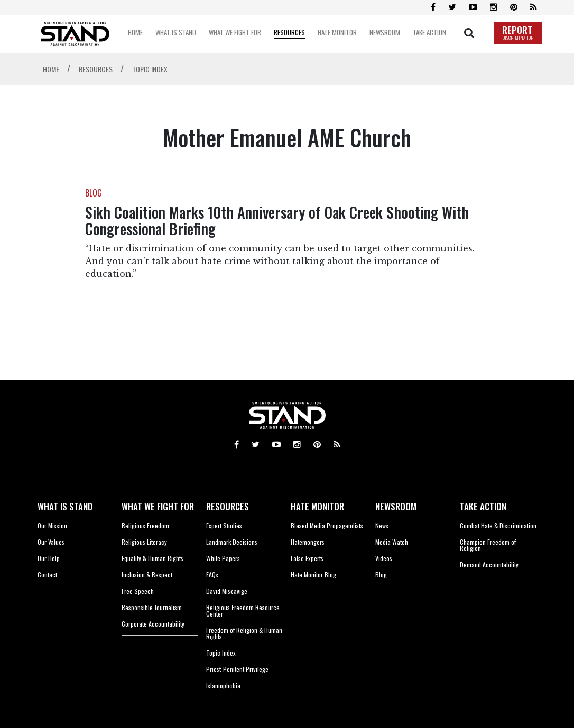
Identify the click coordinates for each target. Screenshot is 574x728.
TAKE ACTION (483, 506)
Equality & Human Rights (152, 558)
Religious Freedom (145, 525)
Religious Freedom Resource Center (243, 610)
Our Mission (52, 525)
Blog (381, 575)
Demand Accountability (489, 564)
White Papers (223, 558)
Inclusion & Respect (147, 575)
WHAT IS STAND (65, 506)
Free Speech (138, 591)
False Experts (307, 558)
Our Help (49, 558)
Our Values (51, 542)
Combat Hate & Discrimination (498, 525)
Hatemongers (308, 542)
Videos (384, 558)
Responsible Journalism (152, 607)
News (382, 525)
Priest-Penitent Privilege (237, 669)
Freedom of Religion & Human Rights (244, 633)
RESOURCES (228, 506)
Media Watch (392, 542)
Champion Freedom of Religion (488, 545)
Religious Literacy (144, 542)
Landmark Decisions (232, 542)
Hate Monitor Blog (313, 575)
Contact (47, 575)
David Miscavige (227, 591)
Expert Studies (224, 525)
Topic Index (221, 653)
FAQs (212, 575)
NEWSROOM (396, 506)
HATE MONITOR (317, 506)
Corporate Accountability (153, 624)
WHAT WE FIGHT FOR (158, 506)
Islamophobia (223, 685)
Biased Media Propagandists (327, 525)
